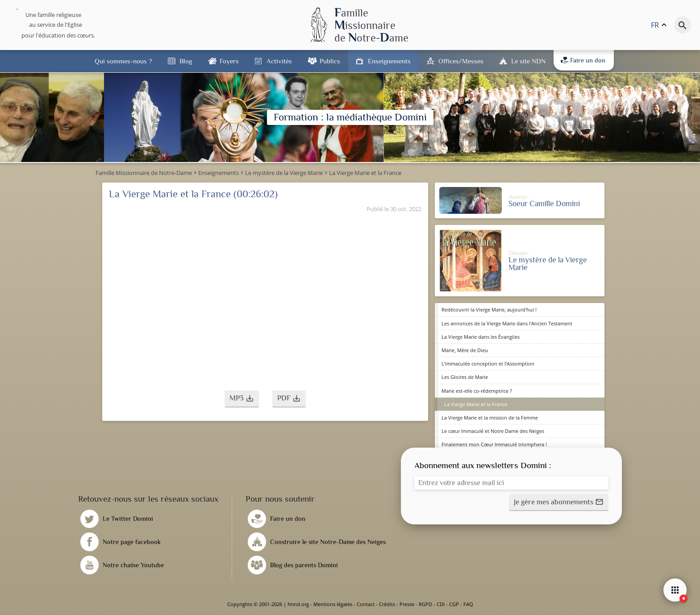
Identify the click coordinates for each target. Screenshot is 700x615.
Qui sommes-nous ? (123, 61)
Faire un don (583, 60)
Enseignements (389, 61)
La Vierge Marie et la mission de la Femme (490, 418)
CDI (441, 604)
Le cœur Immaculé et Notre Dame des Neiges (493, 431)
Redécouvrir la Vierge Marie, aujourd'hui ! (489, 310)
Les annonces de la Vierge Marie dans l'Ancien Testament (507, 323)
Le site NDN (528, 61)
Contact (366, 604)
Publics (330, 61)
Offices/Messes (461, 61)
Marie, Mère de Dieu (465, 350)
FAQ (468, 604)
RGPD (425, 604)
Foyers (229, 61)
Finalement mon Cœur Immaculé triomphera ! (494, 444)
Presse (407, 604)
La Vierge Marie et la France (476, 404)
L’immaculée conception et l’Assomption (488, 364)
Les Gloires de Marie (465, 377)
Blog (186, 61)
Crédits (387, 604)
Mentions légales (333, 604)
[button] (242, 399)
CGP (454, 604)
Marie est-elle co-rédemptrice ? (477, 391)
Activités (279, 61)
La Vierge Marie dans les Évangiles (481, 337)
